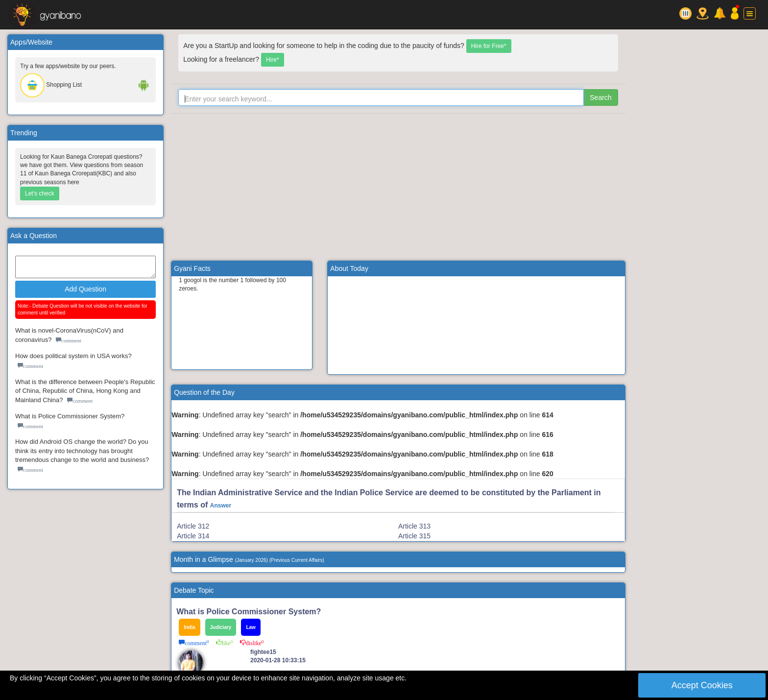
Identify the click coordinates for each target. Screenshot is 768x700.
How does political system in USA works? (73, 356)
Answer (221, 506)
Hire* (273, 60)
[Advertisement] (398, 187)
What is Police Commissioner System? (70, 416)
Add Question (85, 289)
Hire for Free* (489, 46)
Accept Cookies (702, 685)
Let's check (40, 193)
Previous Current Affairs (297, 560)
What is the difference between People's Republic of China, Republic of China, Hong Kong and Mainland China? (85, 391)
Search (600, 97)
